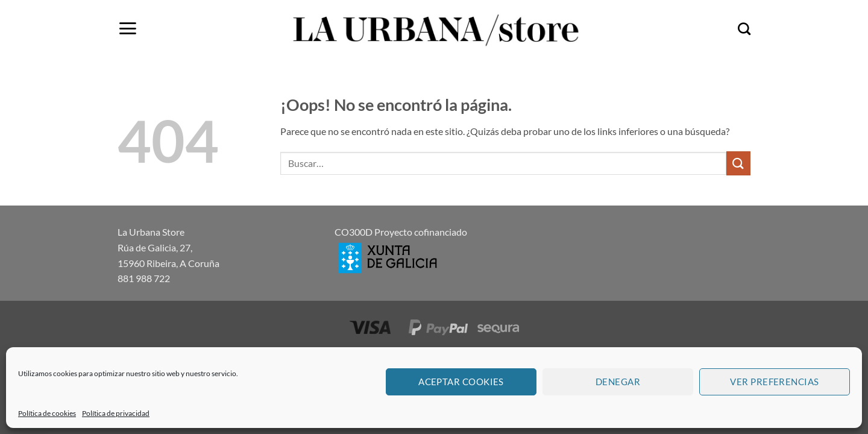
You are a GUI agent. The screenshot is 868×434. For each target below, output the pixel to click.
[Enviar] (738, 163)
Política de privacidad (116, 413)
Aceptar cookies (461, 382)
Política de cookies (47, 413)
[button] (127, 28)
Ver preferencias (774, 382)
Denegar (618, 382)
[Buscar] (744, 29)
